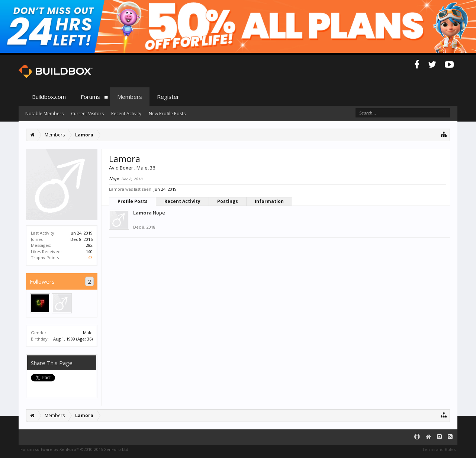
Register (168, 97)
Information (269, 201)
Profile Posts (133, 201)
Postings (228, 201)
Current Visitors (87, 114)
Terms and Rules (439, 449)
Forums (90, 97)
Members (130, 97)
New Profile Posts (167, 114)
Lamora (142, 213)
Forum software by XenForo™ (75, 449)
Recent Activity (182, 201)
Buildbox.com (49, 97)
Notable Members (44, 114)
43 (90, 257)
